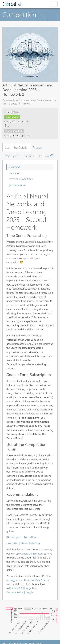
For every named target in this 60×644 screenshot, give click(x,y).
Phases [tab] (37, 147)
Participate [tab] (12, 156)
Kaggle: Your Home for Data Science (30, 580)
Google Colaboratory (32, 553)
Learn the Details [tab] (16, 147)
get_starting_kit (17, 185)
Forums (46, 156)
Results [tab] (29, 156)
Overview (14, 167)
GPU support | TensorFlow (21, 537)
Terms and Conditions (21, 179)
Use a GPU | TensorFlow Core (23, 543)
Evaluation (14, 173)
